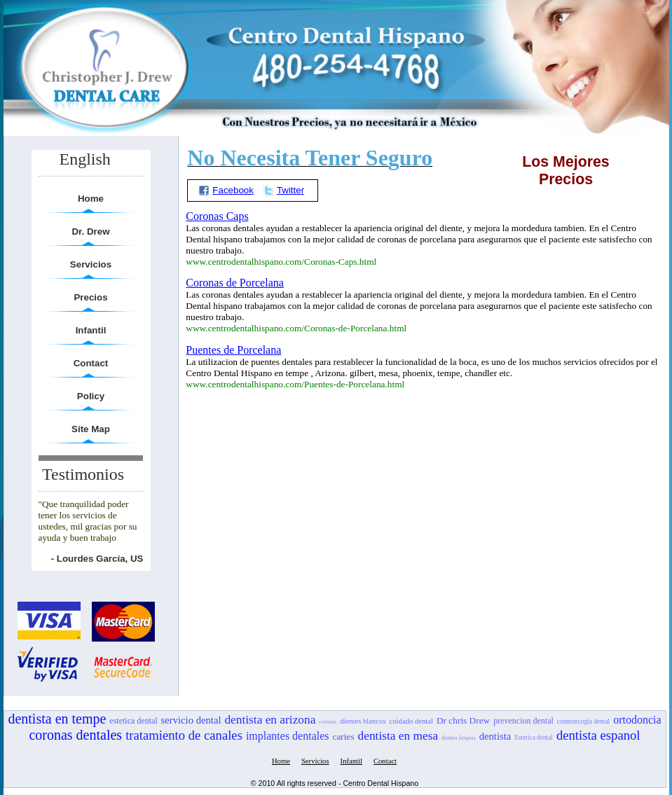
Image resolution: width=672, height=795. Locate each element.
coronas (328, 722)
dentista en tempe (57, 719)
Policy (91, 396)
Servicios (91, 264)
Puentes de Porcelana (233, 350)
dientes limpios (459, 738)
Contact (91, 363)
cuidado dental (411, 721)
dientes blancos (363, 721)
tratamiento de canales (184, 735)
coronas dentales (75, 735)
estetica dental (133, 721)
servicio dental (191, 720)
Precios (90, 297)
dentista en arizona (270, 720)
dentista (495, 736)
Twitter (283, 190)
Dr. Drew (90, 231)
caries (344, 737)
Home (91, 199)
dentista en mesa (398, 736)
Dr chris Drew (463, 720)
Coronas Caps (217, 216)
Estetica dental (534, 738)
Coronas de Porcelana (235, 283)
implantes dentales (288, 736)
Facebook (226, 190)
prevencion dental (523, 721)
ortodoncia (637, 720)
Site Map (91, 429)
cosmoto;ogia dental (583, 721)
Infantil (91, 330)
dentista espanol (598, 735)
